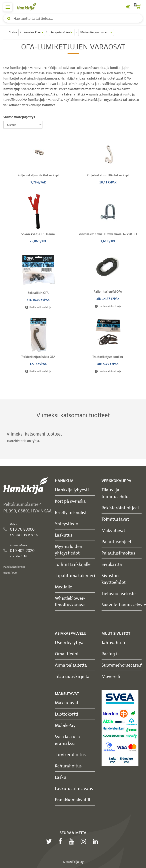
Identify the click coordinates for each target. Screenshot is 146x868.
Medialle (63, 587)
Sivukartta (112, 564)
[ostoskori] (138, 7)
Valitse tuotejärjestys (19, 117)
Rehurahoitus (68, 766)
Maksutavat (113, 530)
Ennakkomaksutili (73, 800)
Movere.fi (111, 676)
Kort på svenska (70, 501)
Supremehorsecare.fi (122, 665)
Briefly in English (71, 512)
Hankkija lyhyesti (72, 490)
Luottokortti (67, 714)
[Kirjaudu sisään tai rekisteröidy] (128, 7)
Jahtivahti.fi (113, 642)
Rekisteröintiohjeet (120, 508)
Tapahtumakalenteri (75, 575)
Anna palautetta (71, 665)
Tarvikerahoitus (70, 754)
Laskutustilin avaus (74, 788)
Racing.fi (110, 654)
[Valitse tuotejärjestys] (23, 125)
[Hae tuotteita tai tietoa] (73, 18)
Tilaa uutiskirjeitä (72, 676)
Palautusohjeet (116, 542)
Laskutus (64, 535)
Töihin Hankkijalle (73, 564)
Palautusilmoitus (118, 553)
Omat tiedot (67, 654)
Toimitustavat (115, 519)
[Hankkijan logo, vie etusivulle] (29, 7)
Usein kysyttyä (69, 642)
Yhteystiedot (67, 524)
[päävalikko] (8, 7)
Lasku (61, 777)
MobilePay (65, 725)
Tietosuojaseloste (119, 593)
